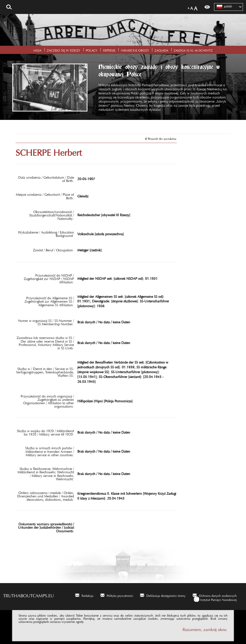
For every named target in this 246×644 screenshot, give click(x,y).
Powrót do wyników (162, 138)
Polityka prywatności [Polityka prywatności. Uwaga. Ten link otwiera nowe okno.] (120, 595)
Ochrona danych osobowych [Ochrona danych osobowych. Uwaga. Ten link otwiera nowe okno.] (218, 595)
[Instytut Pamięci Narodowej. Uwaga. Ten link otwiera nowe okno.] (215, 599)
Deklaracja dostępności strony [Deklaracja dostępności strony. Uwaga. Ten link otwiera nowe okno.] (166, 595)
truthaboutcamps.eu (28, 594)
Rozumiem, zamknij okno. (205, 628)
